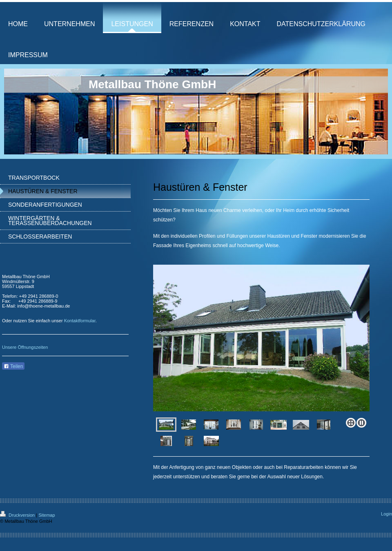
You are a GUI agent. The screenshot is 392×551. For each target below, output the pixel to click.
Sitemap (47, 515)
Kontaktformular (80, 321)
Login (386, 514)
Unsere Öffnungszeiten (25, 347)
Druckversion (18, 515)
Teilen (13, 366)
